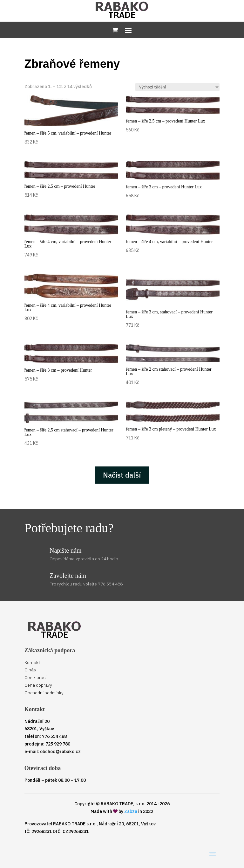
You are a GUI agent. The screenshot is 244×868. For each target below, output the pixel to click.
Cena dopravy (38, 685)
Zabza (131, 811)
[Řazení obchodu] (177, 87)
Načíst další (122, 475)
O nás (30, 670)
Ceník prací (35, 677)
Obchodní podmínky (44, 693)
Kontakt (32, 662)
